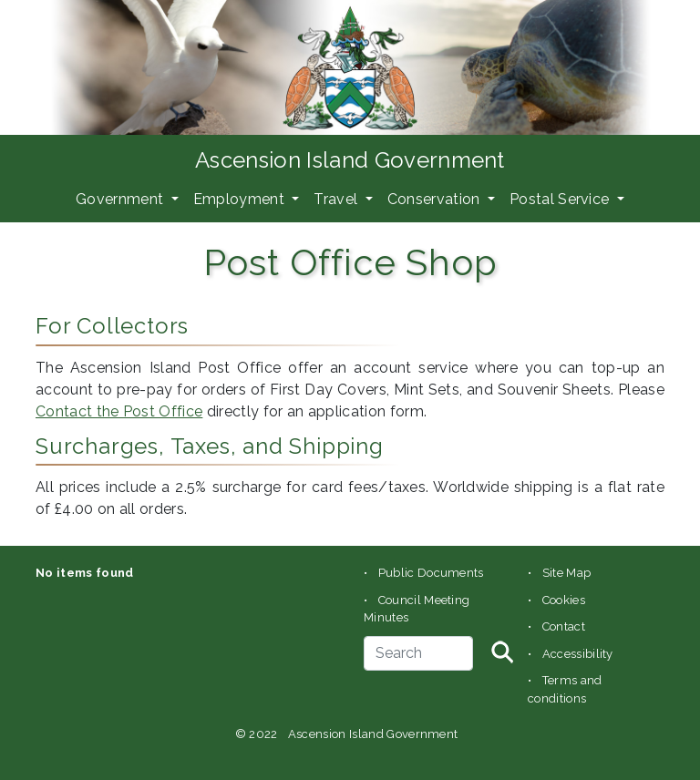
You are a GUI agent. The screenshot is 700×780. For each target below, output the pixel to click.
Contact (564, 626)
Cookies (564, 600)
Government (122, 199)
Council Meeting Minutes (417, 609)
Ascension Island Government (350, 160)
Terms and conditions (565, 689)
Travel (337, 199)
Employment (241, 199)
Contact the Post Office (119, 411)
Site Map (567, 573)
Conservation (436, 199)
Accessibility (578, 654)
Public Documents (431, 573)
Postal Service (561, 199)
